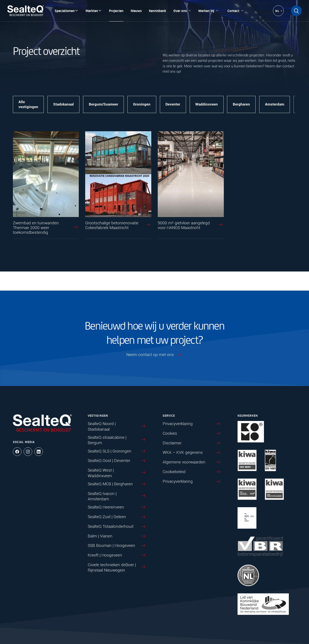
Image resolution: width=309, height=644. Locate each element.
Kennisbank (158, 11)
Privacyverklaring (192, 424)
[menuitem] (278, 11)
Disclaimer (192, 443)
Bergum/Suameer (104, 104)
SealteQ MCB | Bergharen (117, 484)
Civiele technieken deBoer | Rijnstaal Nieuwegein (117, 568)
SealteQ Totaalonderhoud (117, 527)
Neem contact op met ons (154, 355)
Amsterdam (275, 104)
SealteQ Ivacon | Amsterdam (117, 496)
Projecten (116, 11)
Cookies (192, 434)
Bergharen (242, 104)
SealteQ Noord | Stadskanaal (117, 426)
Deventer (173, 104)
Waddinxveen (207, 104)
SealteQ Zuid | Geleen (117, 517)
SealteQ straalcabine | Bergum (117, 440)
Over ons (182, 11)
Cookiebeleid (192, 472)
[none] (278, 11)
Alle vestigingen (28, 104)
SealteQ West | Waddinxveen (117, 473)
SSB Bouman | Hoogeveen (117, 546)
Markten (94, 11)
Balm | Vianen (117, 536)
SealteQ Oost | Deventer (117, 461)
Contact (236, 11)
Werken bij (208, 11)
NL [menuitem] (277, 11)
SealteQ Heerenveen (117, 507)
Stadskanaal (64, 104)
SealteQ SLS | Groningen (117, 451)
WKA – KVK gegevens (192, 453)
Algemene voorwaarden (192, 462)
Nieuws (136, 11)
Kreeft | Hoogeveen (117, 555)
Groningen (142, 104)
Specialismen (67, 11)
